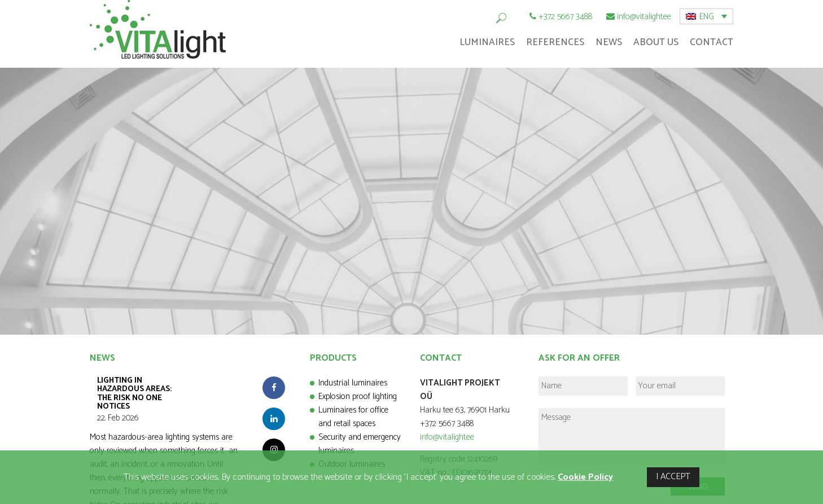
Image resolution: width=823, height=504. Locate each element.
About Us (656, 42)
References (555, 42)
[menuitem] (706, 16)
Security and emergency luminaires (360, 444)
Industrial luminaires (353, 383)
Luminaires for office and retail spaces (353, 417)
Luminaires (487, 42)
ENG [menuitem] (707, 17)
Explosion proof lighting (358, 396)
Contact (712, 42)
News (609, 42)
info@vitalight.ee (644, 17)
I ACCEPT (673, 477)
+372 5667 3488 (565, 17)
